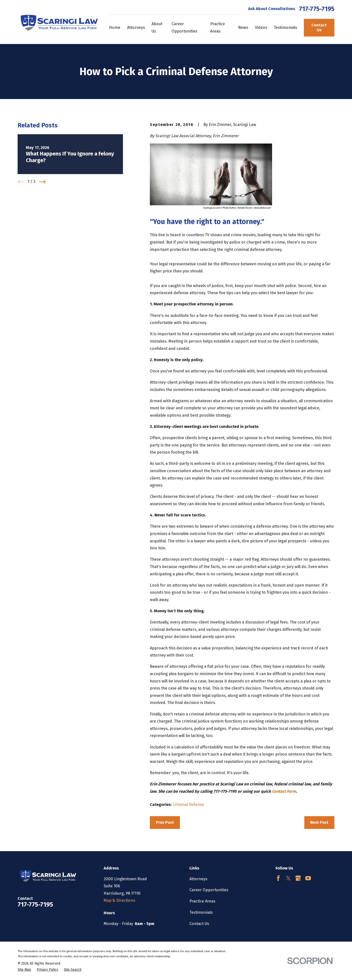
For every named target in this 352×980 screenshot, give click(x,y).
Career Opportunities (209, 890)
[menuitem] (24, 970)
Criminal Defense (188, 805)
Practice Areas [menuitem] (218, 28)
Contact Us (319, 28)
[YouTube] (308, 878)
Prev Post (165, 822)
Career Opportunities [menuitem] (184, 28)
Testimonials (201, 912)
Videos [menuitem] (261, 28)
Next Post (319, 822)
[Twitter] (288, 878)
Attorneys (198, 879)
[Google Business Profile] (298, 878)
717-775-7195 (317, 9)
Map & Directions (119, 900)
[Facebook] (278, 878)
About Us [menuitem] (157, 28)
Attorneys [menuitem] (136, 28)
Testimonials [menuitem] (285, 28)
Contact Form (284, 791)
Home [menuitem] (115, 28)
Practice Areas (202, 901)
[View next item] (43, 182)
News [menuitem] (243, 28)
